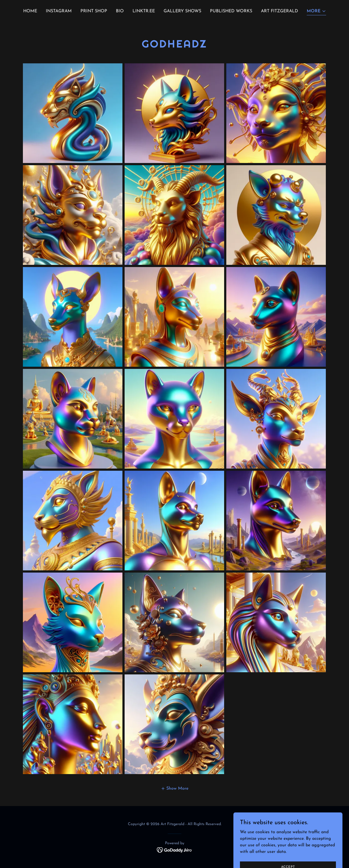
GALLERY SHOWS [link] (182, 11)
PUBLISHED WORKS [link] (231, 11)
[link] (175, 850)
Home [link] (30, 11)
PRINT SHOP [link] (94, 11)
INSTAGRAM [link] (59, 11)
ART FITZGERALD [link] (279, 11)
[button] (316, 12)
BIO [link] (120, 11)
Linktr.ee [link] (144, 11)
